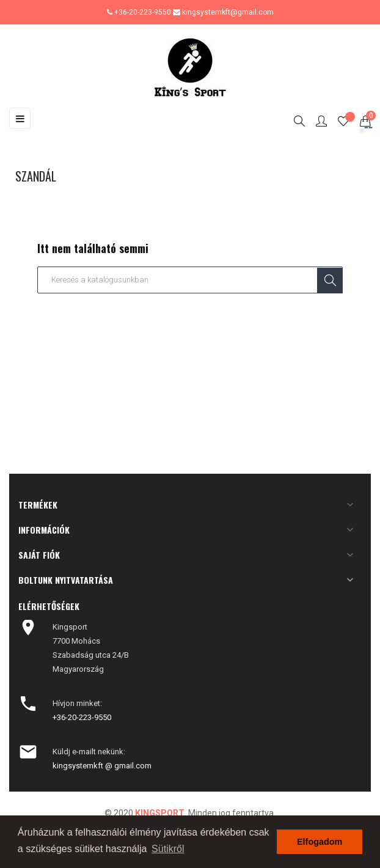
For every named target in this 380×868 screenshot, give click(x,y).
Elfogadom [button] (320, 842)
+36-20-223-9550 (143, 12)
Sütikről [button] (168, 849)
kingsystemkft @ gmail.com (102, 766)
